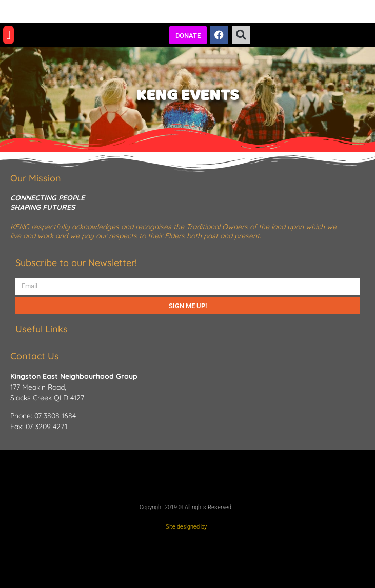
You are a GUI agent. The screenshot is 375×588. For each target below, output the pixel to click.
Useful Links (42, 329)
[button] (8, 35)
